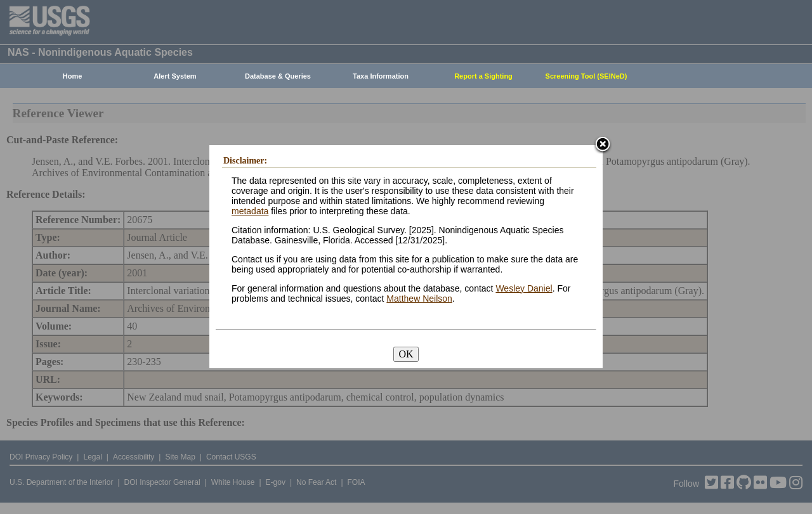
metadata (250, 211)
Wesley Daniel (524, 288)
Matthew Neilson (419, 299)
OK (406, 354)
